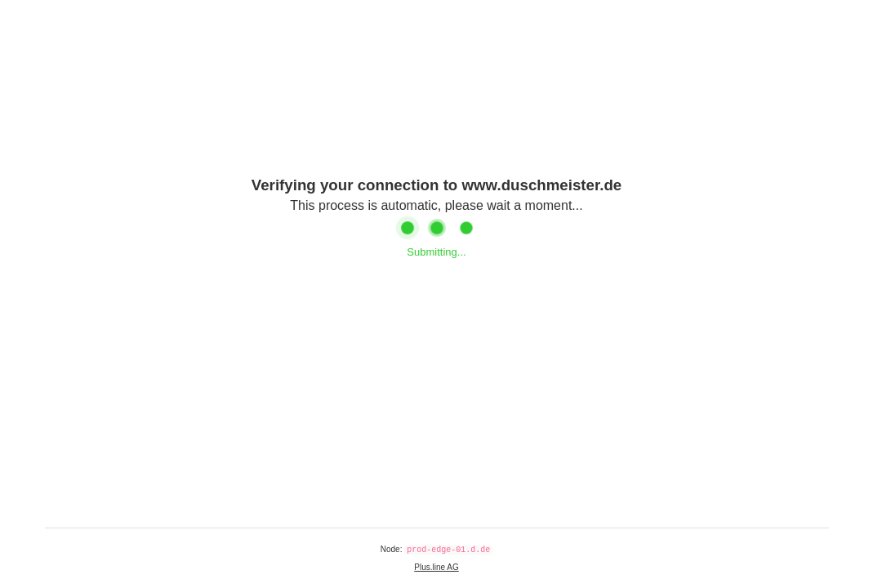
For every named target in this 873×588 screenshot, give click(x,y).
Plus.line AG (436, 567)
